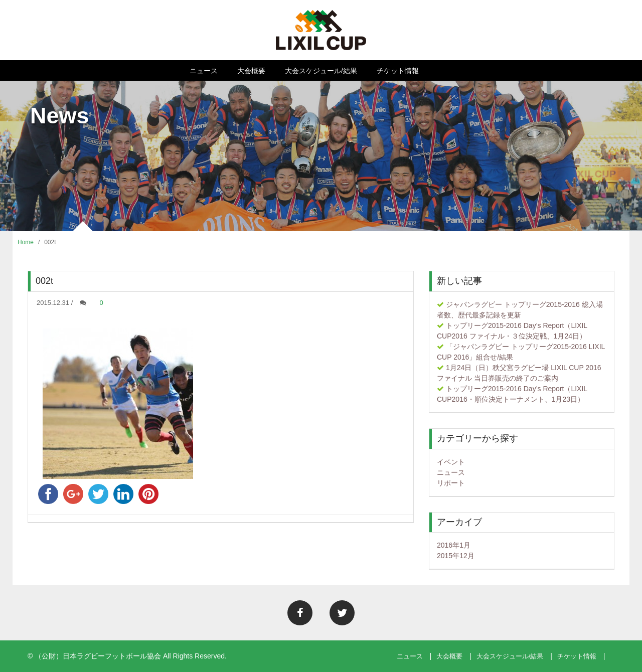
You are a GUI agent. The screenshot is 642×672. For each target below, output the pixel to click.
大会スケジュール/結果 (321, 71)
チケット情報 (398, 71)
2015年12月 (456, 556)
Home (26, 242)
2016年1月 (454, 545)
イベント (451, 462)
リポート (451, 483)
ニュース (204, 71)
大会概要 (251, 71)
